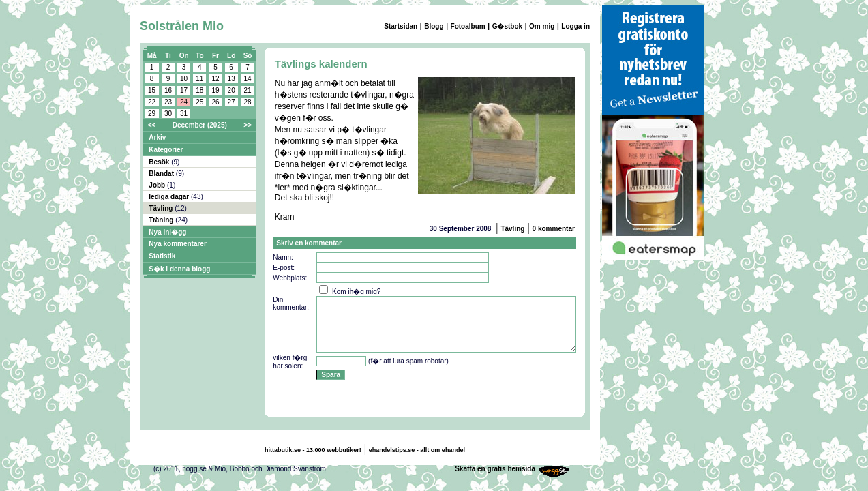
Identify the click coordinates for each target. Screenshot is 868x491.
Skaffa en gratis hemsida (495, 469)
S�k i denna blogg (179, 269)
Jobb (158, 185)
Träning (162, 220)
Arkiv (157, 137)
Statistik (162, 256)
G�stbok (507, 26)
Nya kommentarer (177, 244)
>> (248, 125)
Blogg (434, 26)
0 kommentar (554, 229)
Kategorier (166, 150)
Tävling (162, 208)
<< (152, 125)
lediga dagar (170, 197)
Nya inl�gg (167, 232)
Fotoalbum (468, 26)
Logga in (575, 26)
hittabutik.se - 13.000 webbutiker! (313, 450)
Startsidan (401, 26)
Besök (160, 162)
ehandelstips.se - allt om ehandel (417, 450)
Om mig (542, 26)
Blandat (162, 174)
